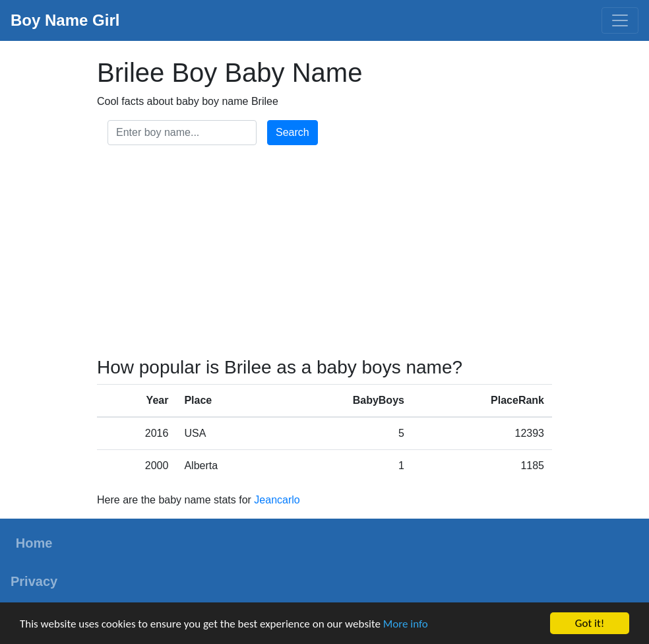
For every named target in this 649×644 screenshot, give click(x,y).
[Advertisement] (324, 253)
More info (406, 624)
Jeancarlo (277, 500)
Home (34, 543)
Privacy (34, 581)
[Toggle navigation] (620, 20)
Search (293, 132)
